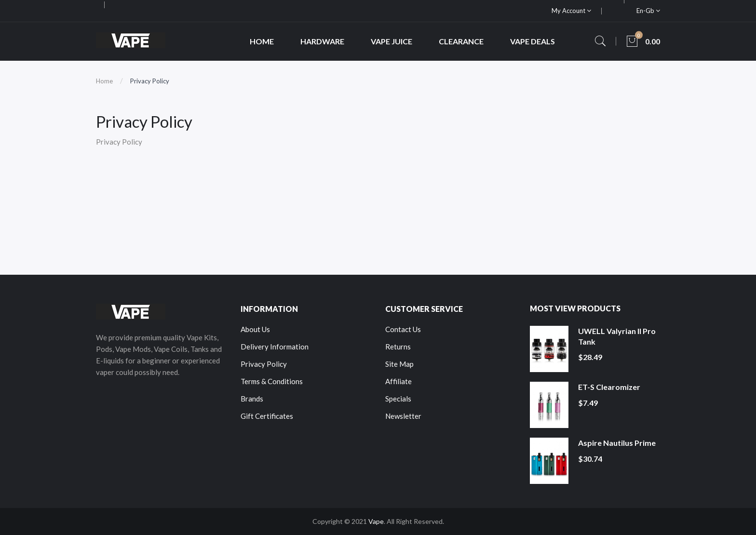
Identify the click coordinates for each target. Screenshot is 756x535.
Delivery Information (275, 347)
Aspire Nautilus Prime (617, 443)
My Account (571, 11)
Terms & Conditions (272, 381)
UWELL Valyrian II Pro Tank (617, 336)
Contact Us (403, 329)
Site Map (399, 364)
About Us (255, 329)
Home (104, 81)
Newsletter (403, 416)
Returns (398, 347)
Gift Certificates (267, 416)
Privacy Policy (150, 81)
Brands (252, 399)
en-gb (648, 11)
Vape (376, 521)
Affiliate (398, 381)
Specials (398, 399)
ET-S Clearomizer (609, 387)
